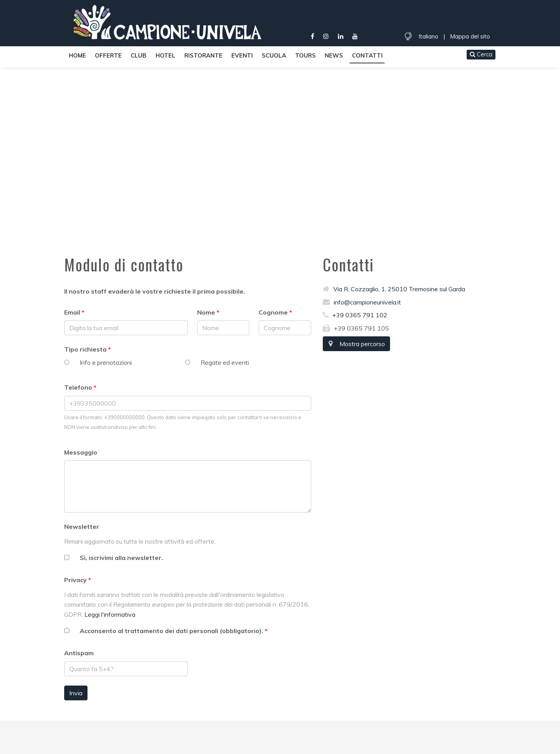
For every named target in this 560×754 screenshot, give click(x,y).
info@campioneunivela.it (362, 302)
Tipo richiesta (85, 349)
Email (72, 312)
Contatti (367, 55)
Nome (206, 312)
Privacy (75, 580)
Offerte (108, 55)
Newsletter (82, 527)
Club (139, 55)
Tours (305, 55)
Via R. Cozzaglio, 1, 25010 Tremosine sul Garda (394, 289)
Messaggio (81, 452)
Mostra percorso (356, 344)
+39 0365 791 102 (355, 315)
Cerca (481, 54)
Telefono (78, 387)
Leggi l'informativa (110, 614)
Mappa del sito (470, 36)
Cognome (273, 312)
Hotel (165, 55)
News (334, 55)
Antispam (79, 653)
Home (77, 55)
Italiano (428, 36)
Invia (76, 693)
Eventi (242, 55)
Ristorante (203, 55)
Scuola (274, 55)
